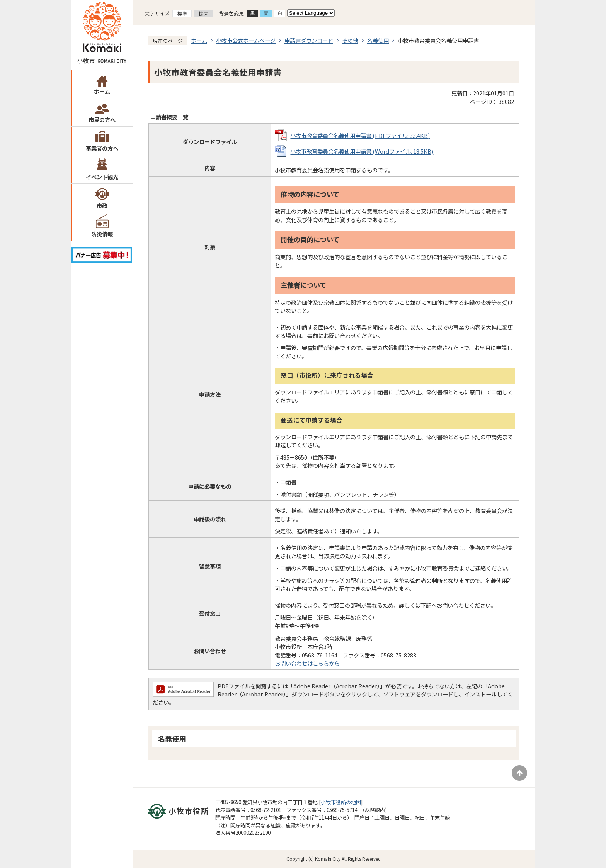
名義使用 (378, 40)
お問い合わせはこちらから (307, 663)
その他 (350, 40)
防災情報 (102, 234)
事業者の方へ (102, 148)
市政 (102, 205)
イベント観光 (102, 177)
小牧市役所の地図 (341, 802)
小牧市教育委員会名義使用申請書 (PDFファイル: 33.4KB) (360, 135)
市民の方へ (102, 120)
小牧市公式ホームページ (246, 40)
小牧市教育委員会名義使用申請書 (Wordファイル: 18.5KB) (362, 151)
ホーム (102, 91)
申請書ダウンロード (309, 40)
